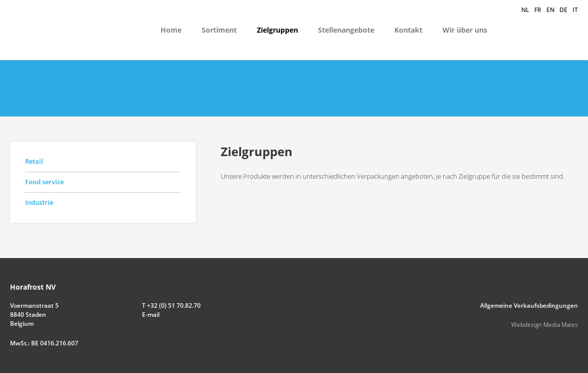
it (575, 10)
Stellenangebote (346, 30)
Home (171, 30)
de (563, 10)
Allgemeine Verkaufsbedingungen (529, 305)
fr (538, 10)
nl (525, 10)
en (550, 10)
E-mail (151, 315)
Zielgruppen (277, 30)
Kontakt (408, 30)
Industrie (39, 202)
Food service (44, 182)
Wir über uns (465, 30)
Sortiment (219, 30)
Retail (34, 161)
